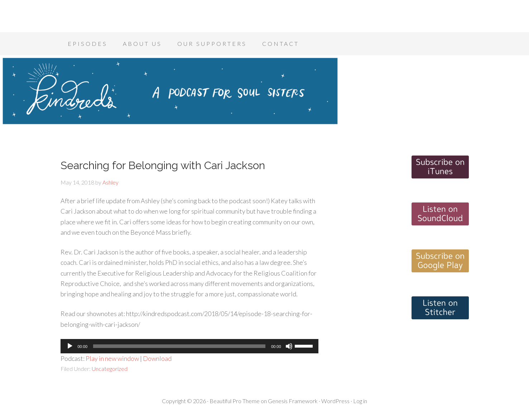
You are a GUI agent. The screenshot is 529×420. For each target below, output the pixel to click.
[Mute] (289, 346)
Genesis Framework (293, 401)
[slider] (179, 346)
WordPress (335, 401)
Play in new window (112, 358)
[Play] (70, 346)
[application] (189, 346)
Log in (360, 401)
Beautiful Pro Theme (235, 401)
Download (157, 358)
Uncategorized (110, 369)
